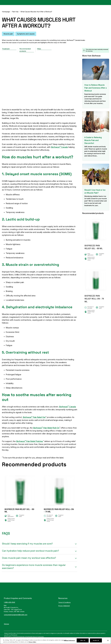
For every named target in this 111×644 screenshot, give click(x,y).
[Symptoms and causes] (26, 34)
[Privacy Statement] (64, 606)
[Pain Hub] (75, 3)
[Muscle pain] (8, 34)
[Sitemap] (6, 624)
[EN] (101, 3)
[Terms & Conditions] (64, 602)
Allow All (83, 640)
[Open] (108, 3)
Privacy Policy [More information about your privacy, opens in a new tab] (32, 642)
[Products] (64, 3)
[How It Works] (88, 3)
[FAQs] (44, 49)
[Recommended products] (27, 50)
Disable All (96, 640)
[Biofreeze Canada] (8, 3)
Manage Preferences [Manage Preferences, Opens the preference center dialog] (69, 640)
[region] (55, 641)
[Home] (54, 3)
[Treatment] (9, 49)
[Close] (108, 640)
